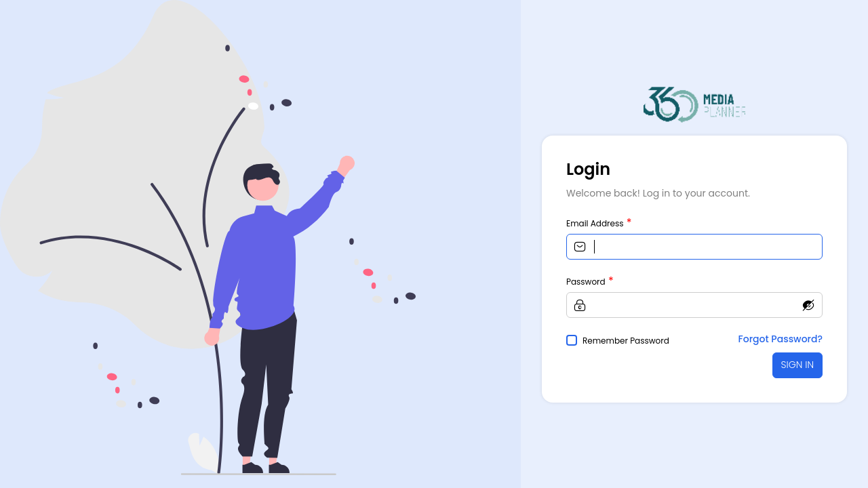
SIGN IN (797, 365)
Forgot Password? (781, 339)
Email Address (595, 223)
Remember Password (626, 341)
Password (586, 282)
